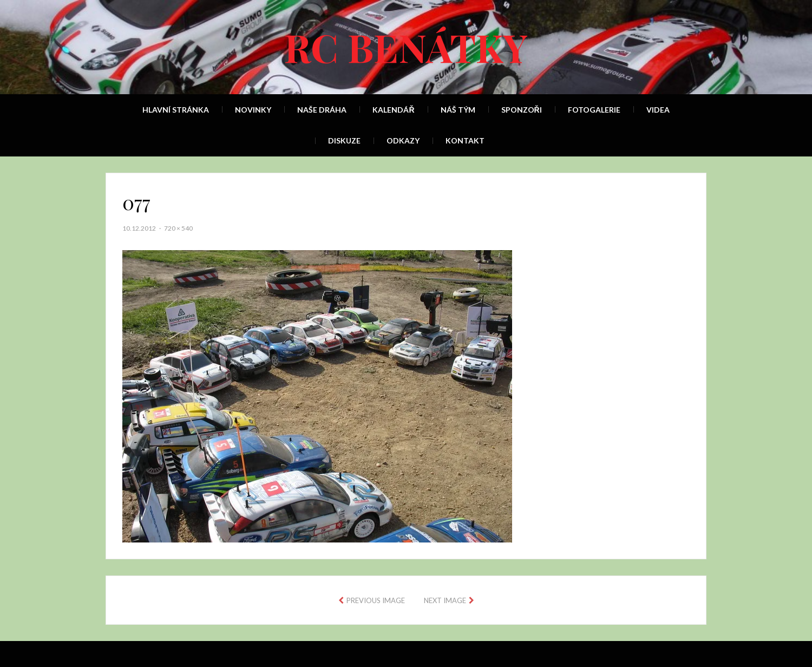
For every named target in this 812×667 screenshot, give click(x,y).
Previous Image (376, 600)
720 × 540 (178, 228)
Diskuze (344, 140)
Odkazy (403, 140)
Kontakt (465, 140)
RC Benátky (406, 47)
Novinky (253, 110)
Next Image (445, 600)
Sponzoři (522, 110)
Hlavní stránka (176, 110)
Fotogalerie (594, 110)
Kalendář (393, 110)
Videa (658, 110)
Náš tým (458, 110)
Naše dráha (322, 110)
